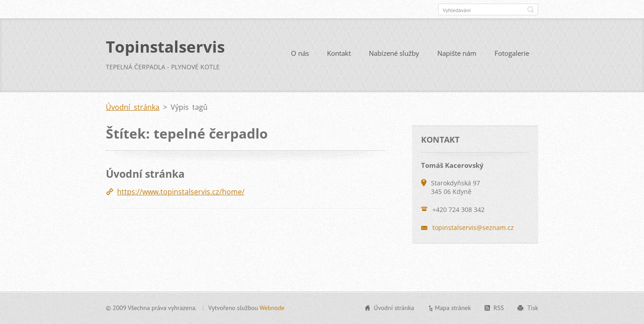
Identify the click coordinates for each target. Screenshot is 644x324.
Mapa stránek (453, 308)
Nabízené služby (394, 53)
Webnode (272, 308)
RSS (499, 308)
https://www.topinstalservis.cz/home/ (181, 192)
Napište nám (457, 53)
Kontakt (339, 53)
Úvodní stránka (133, 107)
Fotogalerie (512, 53)
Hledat (531, 9)
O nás (300, 53)
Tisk (533, 308)
